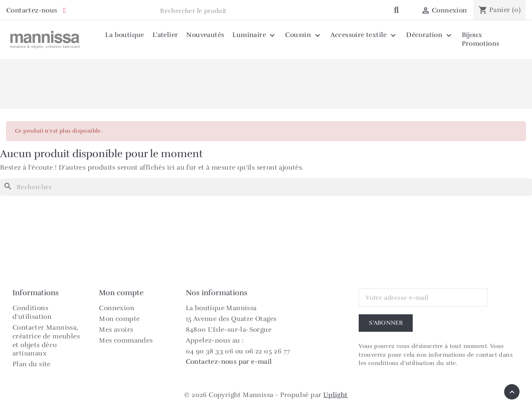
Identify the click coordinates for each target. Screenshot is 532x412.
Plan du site (32, 364)
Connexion (117, 308)
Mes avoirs (116, 330)
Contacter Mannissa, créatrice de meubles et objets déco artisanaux (46, 340)
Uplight (336, 395)
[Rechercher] (266, 187)
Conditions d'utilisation (32, 312)
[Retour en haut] (512, 392)
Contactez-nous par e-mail (229, 362)
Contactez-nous (32, 10)
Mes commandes (126, 340)
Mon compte (119, 319)
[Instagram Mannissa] (65, 11)
